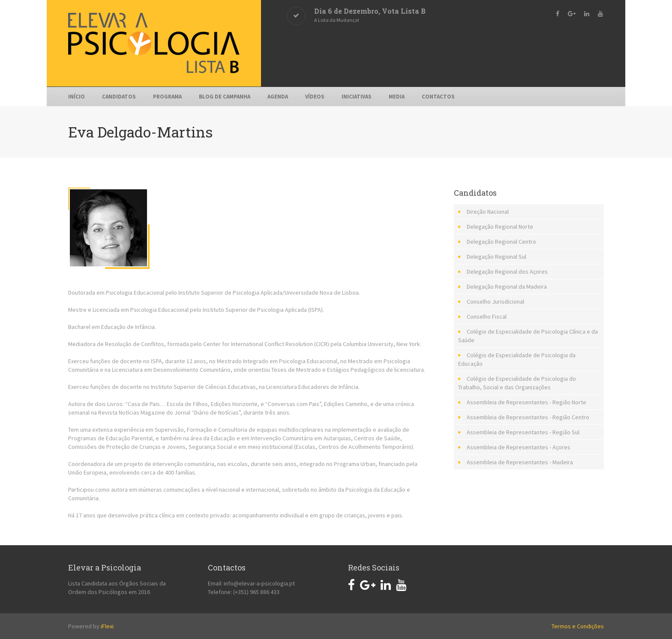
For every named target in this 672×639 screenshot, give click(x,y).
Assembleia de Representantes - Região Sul (523, 432)
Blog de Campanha (225, 97)
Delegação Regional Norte (500, 227)
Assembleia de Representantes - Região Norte (526, 402)
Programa (167, 97)
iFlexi (107, 626)
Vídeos (315, 97)
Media (397, 97)
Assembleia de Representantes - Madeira (520, 462)
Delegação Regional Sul (496, 257)
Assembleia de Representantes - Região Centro (528, 417)
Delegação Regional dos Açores (507, 272)
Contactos (438, 97)
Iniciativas (357, 97)
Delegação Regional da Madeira (507, 287)
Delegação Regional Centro (501, 242)
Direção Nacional (488, 212)
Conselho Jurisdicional (495, 302)
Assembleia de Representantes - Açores (519, 447)
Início (76, 97)
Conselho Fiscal (487, 317)
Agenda (278, 97)
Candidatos (119, 97)
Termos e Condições (578, 626)
